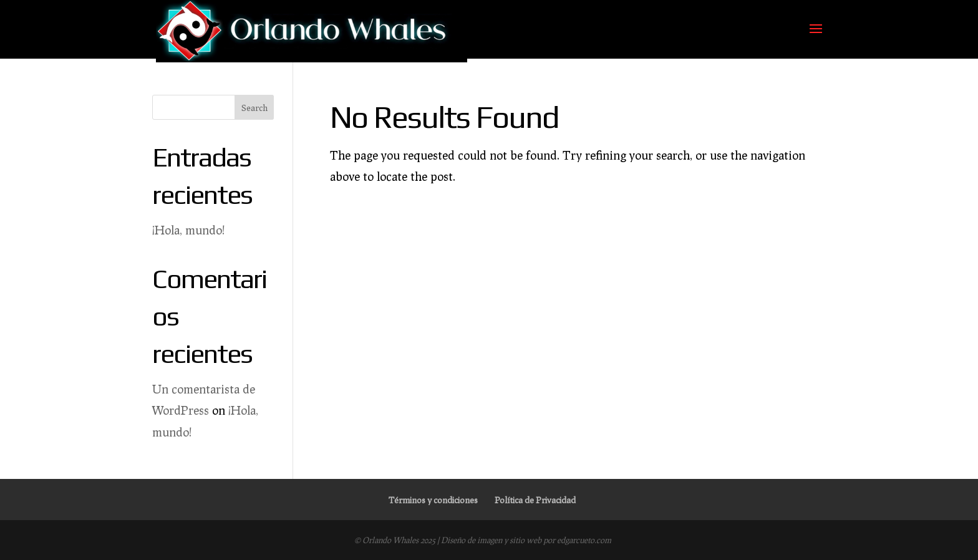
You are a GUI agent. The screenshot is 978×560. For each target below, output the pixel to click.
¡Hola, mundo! (188, 230)
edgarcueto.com (584, 540)
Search (254, 108)
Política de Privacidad (535, 500)
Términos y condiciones (433, 500)
